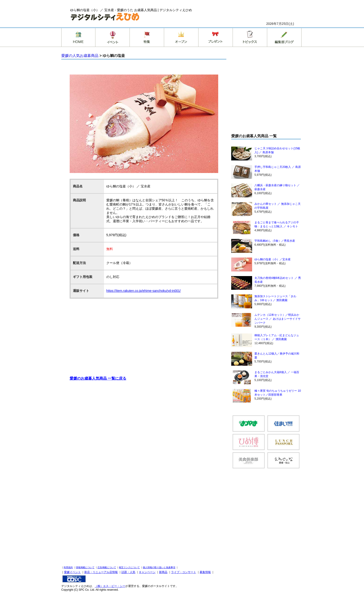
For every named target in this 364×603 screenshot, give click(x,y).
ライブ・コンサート (184, 572)
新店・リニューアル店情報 (101, 572)
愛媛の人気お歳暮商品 (80, 56)
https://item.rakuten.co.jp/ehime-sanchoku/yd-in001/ (144, 291)
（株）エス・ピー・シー (110, 586)
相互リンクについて (129, 567)
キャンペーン (147, 572)
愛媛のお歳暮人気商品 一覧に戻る (98, 378)
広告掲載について (107, 567)
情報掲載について (85, 567)
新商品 (163, 572)
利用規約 (68, 567)
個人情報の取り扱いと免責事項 (159, 567)
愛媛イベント (72, 572)
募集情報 (205, 572)
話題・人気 (128, 572)
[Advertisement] (144, 335)
